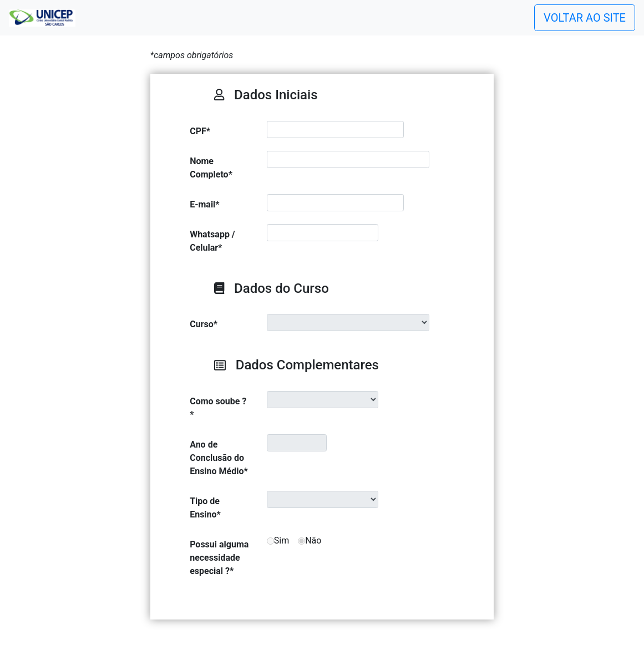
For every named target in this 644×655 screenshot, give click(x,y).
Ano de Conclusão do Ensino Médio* (219, 458)
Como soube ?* (218, 408)
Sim (282, 540)
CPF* (200, 131)
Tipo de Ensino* (205, 508)
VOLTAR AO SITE (585, 18)
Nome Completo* (211, 168)
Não (313, 540)
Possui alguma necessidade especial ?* (219, 558)
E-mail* (204, 204)
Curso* (204, 324)
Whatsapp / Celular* (212, 241)
